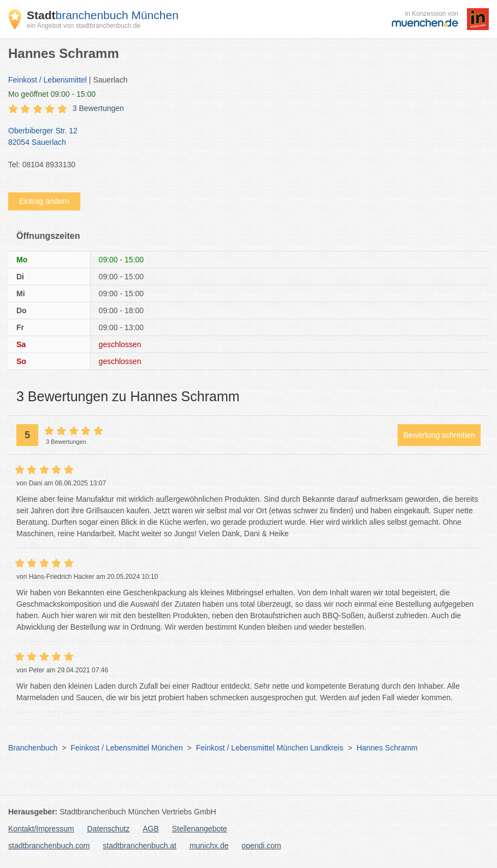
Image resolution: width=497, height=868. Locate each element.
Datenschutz (109, 829)
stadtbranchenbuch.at (140, 846)
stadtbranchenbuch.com (49, 846)
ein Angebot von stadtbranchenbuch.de (84, 26)
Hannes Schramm (387, 748)
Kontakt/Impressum (41, 829)
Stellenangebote (200, 829)
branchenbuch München (103, 15)
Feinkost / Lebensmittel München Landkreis (270, 748)
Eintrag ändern (44, 201)
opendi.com (261, 846)
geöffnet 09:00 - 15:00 (52, 94)
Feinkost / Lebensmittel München (126, 748)
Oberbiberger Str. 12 (243, 137)
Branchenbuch (33, 748)
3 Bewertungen (98, 108)
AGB (151, 829)
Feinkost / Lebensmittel (48, 80)
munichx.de (209, 846)
